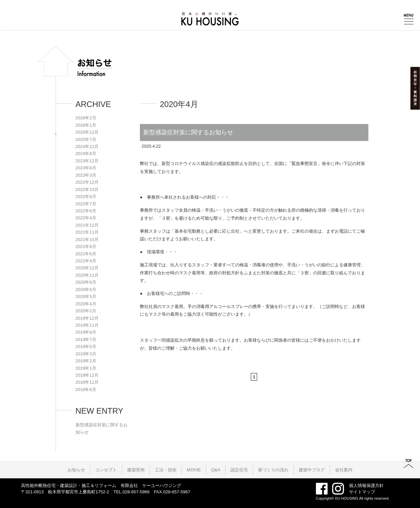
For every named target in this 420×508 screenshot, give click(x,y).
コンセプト (106, 470)
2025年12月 (87, 132)
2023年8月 (86, 168)
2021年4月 (86, 261)
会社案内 (344, 470)
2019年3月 (86, 354)
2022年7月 (86, 204)
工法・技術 (166, 470)
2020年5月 (86, 296)
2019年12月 (87, 318)
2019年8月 (86, 332)
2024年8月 (86, 153)
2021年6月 (86, 254)
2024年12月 (87, 146)
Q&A (216, 470)
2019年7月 (86, 339)
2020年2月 (86, 311)
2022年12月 (87, 182)
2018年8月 (86, 389)
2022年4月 (86, 218)
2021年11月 (87, 232)
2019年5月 (86, 346)
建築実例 (136, 470)
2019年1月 (86, 368)
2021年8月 (86, 246)
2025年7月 (86, 139)
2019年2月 (86, 361)
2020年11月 (87, 275)
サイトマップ (362, 492)
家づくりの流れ (273, 470)
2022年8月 (86, 196)
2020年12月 (87, 268)
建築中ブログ (312, 470)
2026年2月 (86, 118)
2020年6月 (86, 289)
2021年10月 (87, 239)
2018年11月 (87, 382)
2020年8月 (86, 282)
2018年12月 (87, 375)
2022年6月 (86, 211)
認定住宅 (239, 470)
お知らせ (76, 470)
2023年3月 (86, 175)
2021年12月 (87, 225)
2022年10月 (87, 189)
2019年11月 (87, 325)
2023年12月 (87, 161)
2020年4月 (86, 304)
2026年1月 (86, 125)
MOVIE (194, 470)
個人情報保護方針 (366, 485)
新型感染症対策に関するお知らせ (188, 132)
